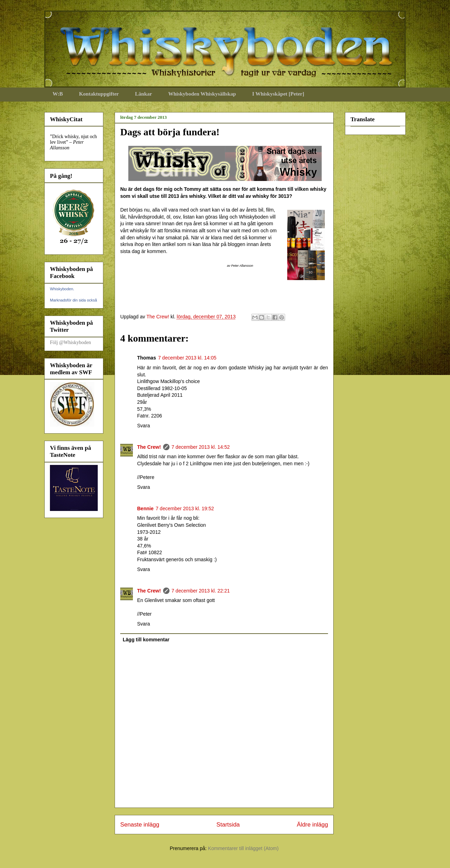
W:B (58, 94)
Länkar (143, 94)
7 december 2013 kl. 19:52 (185, 509)
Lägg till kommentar (146, 640)
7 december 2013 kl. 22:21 (201, 591)
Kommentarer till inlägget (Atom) (243, 848)
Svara (144, 426)
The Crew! (149, 447)
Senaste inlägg (140, 825)
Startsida (228, 825)
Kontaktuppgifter (99, 94)
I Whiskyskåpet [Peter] (278, 94)
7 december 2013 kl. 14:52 (201, 447)
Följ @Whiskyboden (70, 342)
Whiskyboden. (62, 289)
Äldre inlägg (312, 825)
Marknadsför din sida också (73, 300)
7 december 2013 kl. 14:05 (187, 358)
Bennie (145, 509)
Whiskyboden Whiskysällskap (202, 94)
